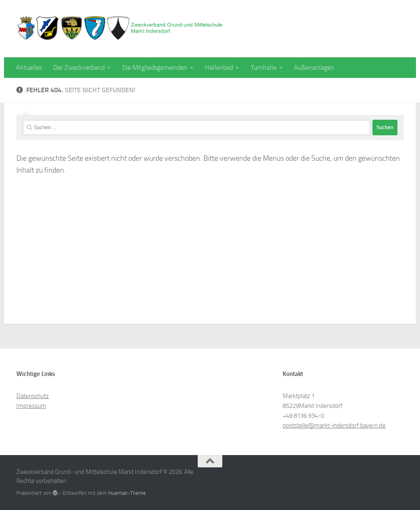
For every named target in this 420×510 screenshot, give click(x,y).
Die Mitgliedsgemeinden (155, 67)
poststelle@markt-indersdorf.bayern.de (334, 426)
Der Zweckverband (79, 67)
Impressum (31, 406)
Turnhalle (264, 67)
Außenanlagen (314, 67)
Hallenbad (219, 67)
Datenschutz (33, 396)
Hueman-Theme (127, 493)
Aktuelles (29, 67)
